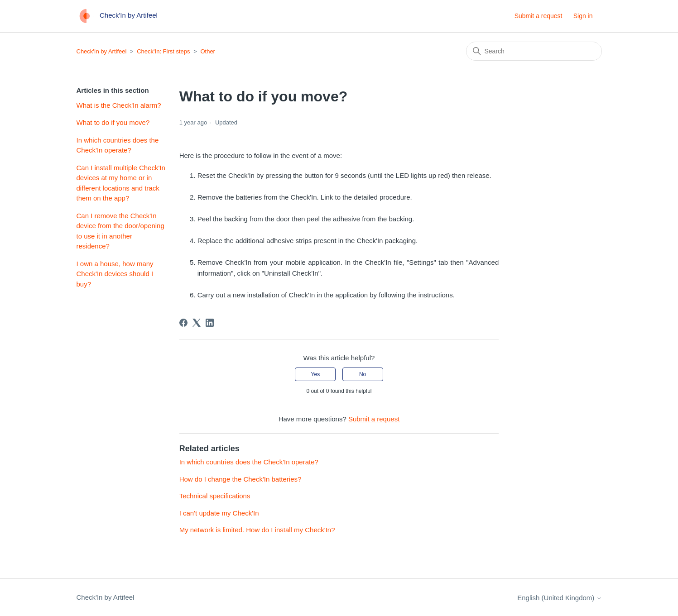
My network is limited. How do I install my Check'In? (257, 530)
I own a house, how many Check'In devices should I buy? (115, 274)
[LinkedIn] (210, 323)
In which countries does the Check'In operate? (118, 145)
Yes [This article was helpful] (316, 374)
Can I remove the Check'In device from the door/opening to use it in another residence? (120, 231)
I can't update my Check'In (219, 513)
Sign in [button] (583, 16)
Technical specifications (215, 496)
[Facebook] (183, 323)
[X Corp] (197, 323)
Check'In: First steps (163, 51)
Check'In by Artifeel (102, 51)
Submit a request (539, 16)
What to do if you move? (113, 122)
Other (208, 51)
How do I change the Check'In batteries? (240, 479)
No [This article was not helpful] (363, 374)
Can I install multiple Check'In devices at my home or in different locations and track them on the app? (121, 183)
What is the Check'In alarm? (119, 105)
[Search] (534, 51)
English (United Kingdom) (559, 598)
